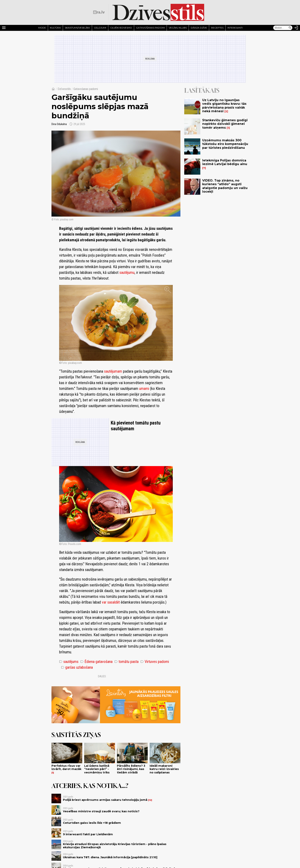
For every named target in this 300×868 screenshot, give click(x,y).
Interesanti (235, 28)
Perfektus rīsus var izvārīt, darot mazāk (66, 767)
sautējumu (127, 272)
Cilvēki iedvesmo (121, 28)
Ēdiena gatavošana (96, 662)
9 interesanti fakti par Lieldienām (88, 834)
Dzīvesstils (64, 89)
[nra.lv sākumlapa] (99, 12)
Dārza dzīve (199, 28)
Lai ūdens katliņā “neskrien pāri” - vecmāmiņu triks (97, 769)
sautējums (69, 662)
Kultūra (55, 28)
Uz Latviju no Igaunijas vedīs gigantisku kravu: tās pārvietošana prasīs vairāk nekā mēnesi (224, 106)
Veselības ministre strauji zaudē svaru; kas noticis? (101, 811)
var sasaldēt (111, 602)
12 (150, 800)
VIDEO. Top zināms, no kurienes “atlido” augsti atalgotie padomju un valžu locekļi (225, 186)
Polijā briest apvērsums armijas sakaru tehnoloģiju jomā (105, 800)
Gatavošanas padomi (150, 28)
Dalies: (102, 676)
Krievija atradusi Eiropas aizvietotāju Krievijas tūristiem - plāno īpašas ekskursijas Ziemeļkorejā (115, 846)
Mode (42, 28)
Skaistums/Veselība (77, 28)
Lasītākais (202, 90)
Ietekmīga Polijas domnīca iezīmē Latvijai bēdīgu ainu (225, 162)
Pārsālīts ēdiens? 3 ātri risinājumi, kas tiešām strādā (131, 769)
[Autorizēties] (296, 28)
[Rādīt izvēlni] (4, 28)
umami (144, 389)
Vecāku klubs (178, 28)
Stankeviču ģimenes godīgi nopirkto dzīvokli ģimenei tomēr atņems (225, 124)
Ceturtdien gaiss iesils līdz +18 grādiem (92, 823)
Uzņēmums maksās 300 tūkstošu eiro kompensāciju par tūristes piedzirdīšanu (225, 144)
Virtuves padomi (155, 662)
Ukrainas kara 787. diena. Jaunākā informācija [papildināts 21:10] (110, 857)
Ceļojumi (100, 28)
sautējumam (113, 371)
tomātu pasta (126, 662)
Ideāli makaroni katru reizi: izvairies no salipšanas (164, 769)
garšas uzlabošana (77, 667)
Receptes (217, 28)
